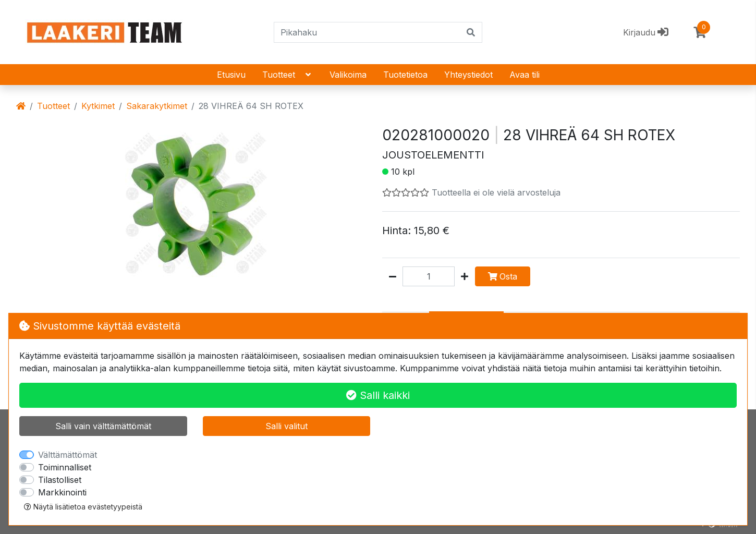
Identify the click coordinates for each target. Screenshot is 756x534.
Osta (503, 276)
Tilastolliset (60, 480)
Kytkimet (98, 106)
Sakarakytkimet (157, 106)
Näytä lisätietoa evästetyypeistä (83, 507)
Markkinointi (62, 492)
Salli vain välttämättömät (103, 426)
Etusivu (231, 75)
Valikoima (348, 75)
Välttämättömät (68, 455)
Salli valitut (286, 426)
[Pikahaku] (367, 32)
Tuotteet (288, 75)
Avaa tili (525, 75)
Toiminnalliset (65, 467)
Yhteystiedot (468, 75)
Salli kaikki (378, 395)
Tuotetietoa (405, 75)
